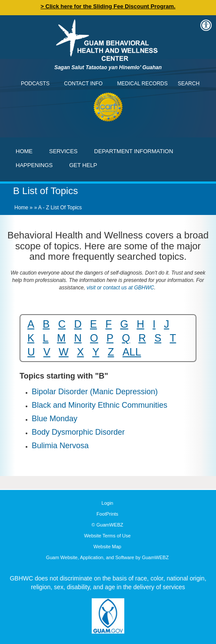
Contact (11, 11)
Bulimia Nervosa (60, 446)
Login (108, 503)
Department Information (134, 151)
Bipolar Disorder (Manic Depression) (95, 392)
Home (24, 151)
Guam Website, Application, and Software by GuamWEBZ (107, 557)
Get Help (83, 165)
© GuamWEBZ (108, 525)
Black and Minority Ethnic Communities (100, 405)
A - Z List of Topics (60, 208)
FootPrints (107, 514)
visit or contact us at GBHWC (120, 288)
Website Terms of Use (107, 536)
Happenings (34, 165)
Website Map (107, 547)
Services (63, 151)
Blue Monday (55, 419)
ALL (132, 352)
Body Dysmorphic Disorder (78, 432)
